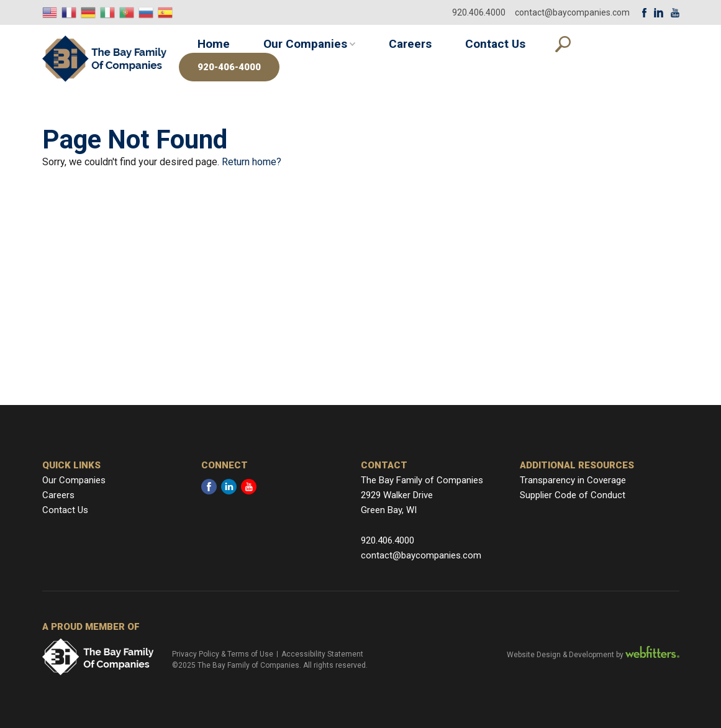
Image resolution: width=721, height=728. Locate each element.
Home (214, 44)
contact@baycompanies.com (572, 12)
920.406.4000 (479, 12)
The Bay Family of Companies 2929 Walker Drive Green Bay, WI (422, 495)
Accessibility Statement (322, 654)
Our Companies (305, 44)
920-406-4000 (229, 67)
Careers (410, 44)
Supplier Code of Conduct (573, 495)
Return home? (252, 162)
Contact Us (495, 44)
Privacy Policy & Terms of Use (223, 654)
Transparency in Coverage (573, 480)
